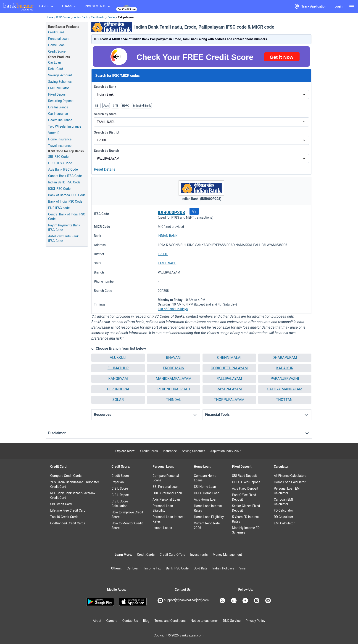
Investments (199, 555)
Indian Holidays (223, 568)
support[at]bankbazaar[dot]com (183, 601)
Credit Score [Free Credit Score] (57, 51)
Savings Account (60, 75)
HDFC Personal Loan (167, 493)
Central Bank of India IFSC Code (67, 217)
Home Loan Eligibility (209, 517)
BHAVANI (174, 358)
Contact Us (130, 621)
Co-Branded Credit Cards (68, 523)
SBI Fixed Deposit (244, 476)
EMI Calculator (59, 88)
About (97, 621)
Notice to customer (204, 621)
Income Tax (153, 568)
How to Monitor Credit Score (127, 526)
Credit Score (120, 476)
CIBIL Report (120, 495)
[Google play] (100, 602)
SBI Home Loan (205, 487)
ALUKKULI (118, 358)
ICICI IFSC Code (59, 189)
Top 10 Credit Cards (64, 517)
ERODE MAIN (174, 368)
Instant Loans (162, 528)
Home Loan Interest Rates (208, 508)
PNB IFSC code (59, 208)
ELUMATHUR (118, 368)
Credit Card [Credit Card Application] (56, 32)
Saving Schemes (60, 82)
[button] (194, 211)
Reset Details (104, 169)
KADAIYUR (285, 368)
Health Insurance (60, 120)
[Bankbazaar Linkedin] (234, 601)
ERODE (163, 254)
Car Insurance (58, 114)
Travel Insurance (60, 146)
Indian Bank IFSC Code (64, 182)
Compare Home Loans (205, 478)
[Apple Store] (133, 602)
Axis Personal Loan (166, 499)
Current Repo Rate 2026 (207, 526)
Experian (118, 482)
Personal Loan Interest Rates (168, 519)
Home (49, 17)
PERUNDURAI (118, 389)
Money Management (227, 555)
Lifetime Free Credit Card (68, 510)
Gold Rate (201, 568)
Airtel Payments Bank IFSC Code (63, 239)
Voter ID (54, 133)
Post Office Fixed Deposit (244, 497)
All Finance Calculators (290, 476)
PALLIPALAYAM (229, 379)
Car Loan (55, 62)
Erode (111, 17)
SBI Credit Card (61, 504)
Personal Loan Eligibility (163, 508)
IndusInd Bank (142, 106)
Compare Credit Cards (66, 476)
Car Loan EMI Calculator (283, 502)
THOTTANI (285, 400)
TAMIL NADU (167, 263)
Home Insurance (60, 139)
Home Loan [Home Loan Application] (56, 45)
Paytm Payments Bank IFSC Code (64, 228)
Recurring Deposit (61, 101)
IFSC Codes (63, 17)
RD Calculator (283, 517)
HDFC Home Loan (207, 493)
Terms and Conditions (170, 621)
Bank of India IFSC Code (65, 201)
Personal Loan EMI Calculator (287, 491)
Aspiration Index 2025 (226, 451)
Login (338, 6)
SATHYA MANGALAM (285, 389)
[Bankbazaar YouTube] (268, 601)
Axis (106, 106)
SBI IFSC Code (58, 157)
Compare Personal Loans (166, 478)
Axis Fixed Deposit (245, 488)
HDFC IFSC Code (60, 163)
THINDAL (174, 400)
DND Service (232, 621)
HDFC (126, 106)
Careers (112, 621)
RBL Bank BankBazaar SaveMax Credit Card (73, 495)
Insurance (170, 451)
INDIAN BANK (168, 236)
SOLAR (118, 400)
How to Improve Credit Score (127, 515)
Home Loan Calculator (290, 482)
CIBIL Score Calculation (120, 504)
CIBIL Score (120, 488)
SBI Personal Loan (166, 487)
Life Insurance (58, 107)
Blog (146, 621)
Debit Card (56, 69)
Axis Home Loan (205, 499)
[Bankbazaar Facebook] (246, 601)
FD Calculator (283, 510)
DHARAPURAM (285, 358)
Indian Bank (81, 17)
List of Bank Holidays (173, 309)
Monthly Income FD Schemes (246, 530)
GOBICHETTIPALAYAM (229, 368)
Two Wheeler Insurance (65, 126)
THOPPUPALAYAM (229, 400)
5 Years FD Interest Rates (245, 519)
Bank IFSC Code (177, 568)
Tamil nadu (98, 17)
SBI (97, 106)
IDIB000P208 (171, 212)
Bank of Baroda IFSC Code (67, 195)
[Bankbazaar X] (223, 601)
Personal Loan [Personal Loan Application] (58, 39)
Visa (242, 568)
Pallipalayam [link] (126, 17)
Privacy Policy (255, 621)
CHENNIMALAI (229, 358)
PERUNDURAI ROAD (174, 389)
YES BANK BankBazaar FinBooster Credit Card (75, 484)
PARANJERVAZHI (285, 379)
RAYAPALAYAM (229, 389)
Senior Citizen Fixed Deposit (246, 508)
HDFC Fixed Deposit (246, 482)
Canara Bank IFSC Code (65, 176)
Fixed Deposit (58, 94)
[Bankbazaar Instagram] (257, 601)
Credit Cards (149, 451)
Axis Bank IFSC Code (63, 169)
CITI (115, 106)
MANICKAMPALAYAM (174, 379)
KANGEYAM (118, 379)
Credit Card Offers (172, 555)
